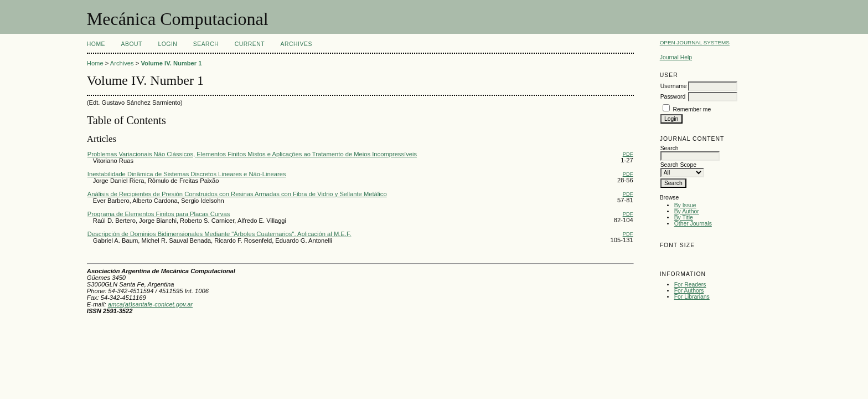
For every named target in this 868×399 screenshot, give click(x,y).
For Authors (689, 291)
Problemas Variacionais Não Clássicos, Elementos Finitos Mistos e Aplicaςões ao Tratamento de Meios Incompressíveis (252, 154)
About (132, 44)
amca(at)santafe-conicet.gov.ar (150, 304)
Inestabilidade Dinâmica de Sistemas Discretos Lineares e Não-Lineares (187, 174)
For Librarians (692, 297)
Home (96, 44)
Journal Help (676, 57)
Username (674, 86)
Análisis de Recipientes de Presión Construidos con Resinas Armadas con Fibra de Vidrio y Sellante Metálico (237, 194)
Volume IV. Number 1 (171, 63)
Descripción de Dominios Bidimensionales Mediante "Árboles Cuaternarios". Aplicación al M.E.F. (219, 234)
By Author (687, 211)
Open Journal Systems (695, 42)
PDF (628, 154)
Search (206, 44)
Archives (296, 44)
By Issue (685, 205)
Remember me (692, 109)
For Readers (690, 285)
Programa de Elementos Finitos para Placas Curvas (159, 214)
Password (673, 97)
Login (167, 44)
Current (250, 44)
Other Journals (693, 224)
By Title (684, 218)
